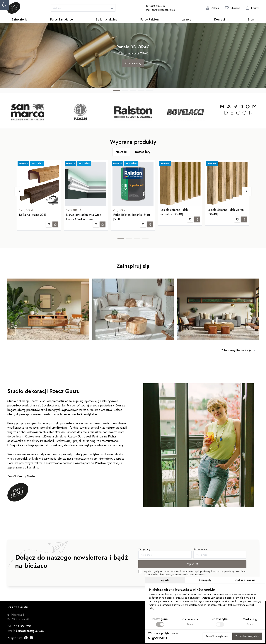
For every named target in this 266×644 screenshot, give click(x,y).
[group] (28, 112)
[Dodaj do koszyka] (55, 232)
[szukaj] (83, 8)
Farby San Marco (62, 20)
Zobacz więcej (133, 63)
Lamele (186, 20)
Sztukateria (20, 20)
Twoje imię (160, 555)
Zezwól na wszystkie (247, 636)
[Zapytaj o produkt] (150, 232)
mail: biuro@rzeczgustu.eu (161, 10)
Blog (251, 20)
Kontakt (220, 20)
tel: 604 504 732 (156, 6)
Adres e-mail (205, 555)
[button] (117, 91)
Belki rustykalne (107, 20)
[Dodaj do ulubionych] (49, 232)
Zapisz (182, 564)
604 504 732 (23, 626)
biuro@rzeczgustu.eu (30, 631)
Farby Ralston (150, 20)
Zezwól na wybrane (217, 636)
